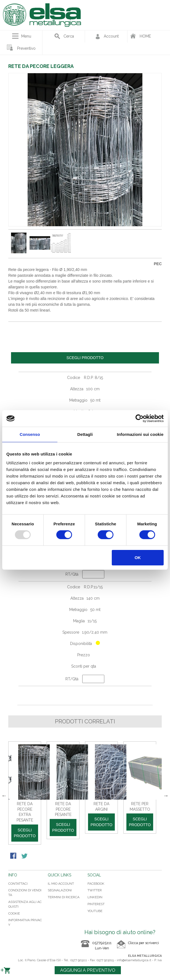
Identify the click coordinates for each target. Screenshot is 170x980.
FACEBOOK (96, 884)
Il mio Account (61, 884)
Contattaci (18, 884)
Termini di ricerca (64, 897)
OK (138, 558)
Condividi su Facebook (14, 856)
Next (166, 795)
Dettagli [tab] (85, 434)
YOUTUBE (95, 911)
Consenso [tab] (30, 434)
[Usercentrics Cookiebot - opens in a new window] (140, 418)
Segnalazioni (60, 890)
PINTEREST (96, 904)
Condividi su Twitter (25, 856)
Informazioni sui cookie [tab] (140, 434)
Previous (4, 795)
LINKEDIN (95, 897)
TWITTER (95, 890)
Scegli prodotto (25, 833)
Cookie (14, 913)
